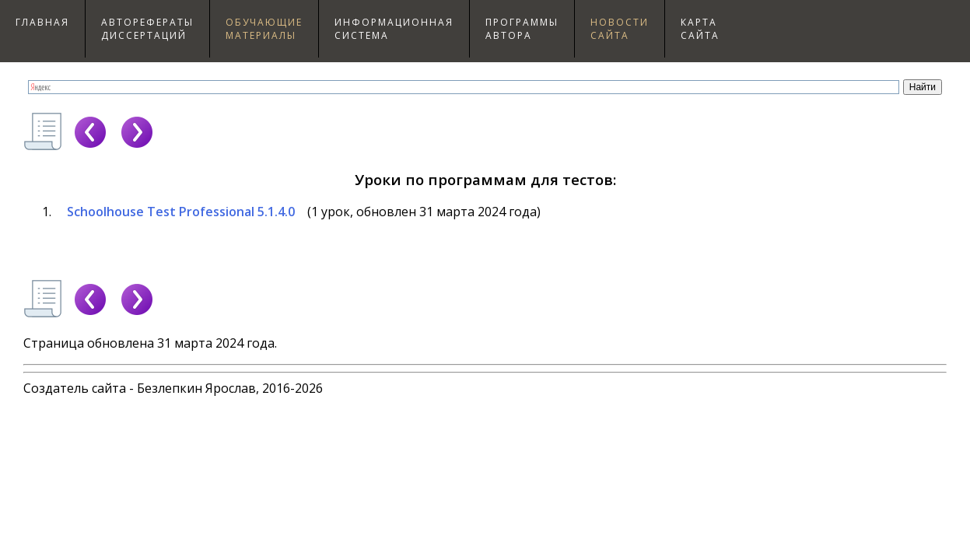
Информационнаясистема (394, 29)
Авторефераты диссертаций (147, 29)
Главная (42, 22)
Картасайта (700, 29)
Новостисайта (620, 29)
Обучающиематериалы (264, 29)
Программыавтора (522, 29)
